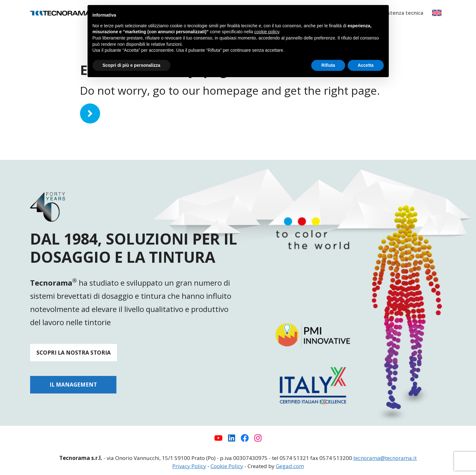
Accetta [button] (366, 65)
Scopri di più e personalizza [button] (131, 65)
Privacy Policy (189, 466)
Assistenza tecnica (401, 13)
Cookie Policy (227, 466)
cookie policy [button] (267, 32)
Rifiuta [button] (328, 65)
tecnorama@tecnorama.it (385, 458)
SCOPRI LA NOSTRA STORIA (74, 353)
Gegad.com (290, 466)
